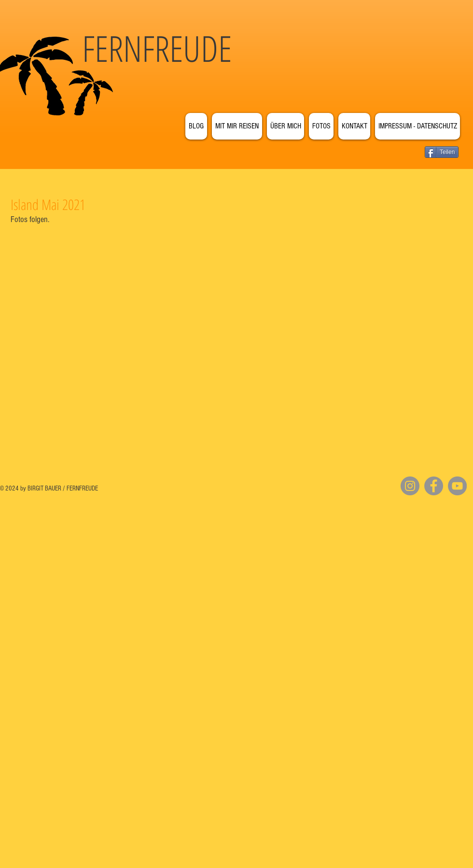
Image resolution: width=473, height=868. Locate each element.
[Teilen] (442, 152)
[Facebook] (434, 486)
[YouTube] (457, 486)
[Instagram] (410, 486)
